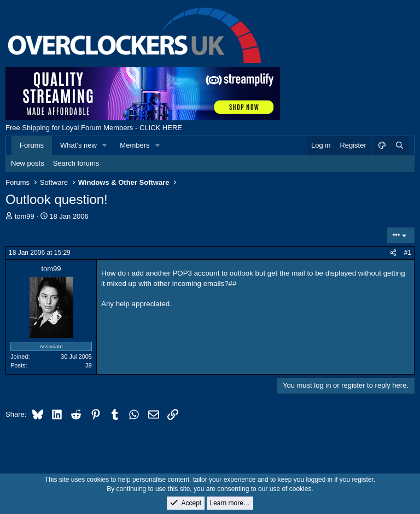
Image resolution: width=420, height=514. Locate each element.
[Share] (393, 253)
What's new (78, 145)
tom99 (25, 216)
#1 (408, 253)
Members (135, 145)
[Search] (399, 145)
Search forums (76, 163)
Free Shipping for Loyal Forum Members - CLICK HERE (94, 128)
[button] (105, 145)
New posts (28, 163)
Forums (32, 145)
